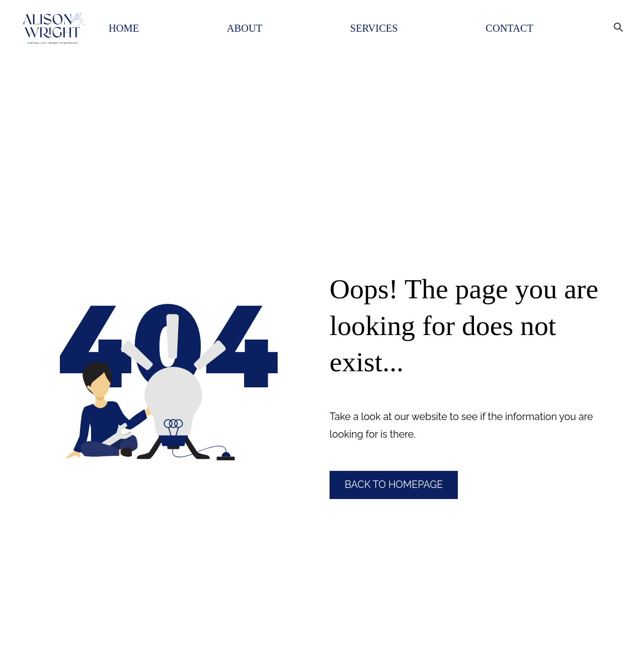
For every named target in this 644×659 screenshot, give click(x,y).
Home (124, 28)
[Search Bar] (616, 24)
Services (374, 28)
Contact (509, 28)
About (245, 28)
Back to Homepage (394, 485)
